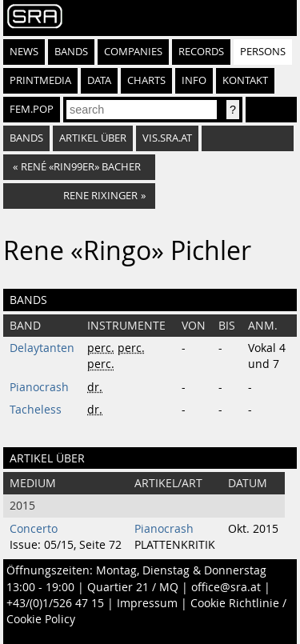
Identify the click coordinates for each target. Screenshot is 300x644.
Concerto (34, 529)
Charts (146, 80)
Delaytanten (42, 348)
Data (99, 80)
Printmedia (40, 80)
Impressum (147, 603)
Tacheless (36, 410)
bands (26, 138)
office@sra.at (226, 587)
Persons (263, 52)
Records (201, 52)
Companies (133, 52)
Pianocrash (39, 387)
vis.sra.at (167, 138)
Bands (71, 52)
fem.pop (32, 109)
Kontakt (245, 80)
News (24, 52)
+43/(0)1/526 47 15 (55, 603)
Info (194, 80)
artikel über (93, 138)
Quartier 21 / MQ (133, 587)
